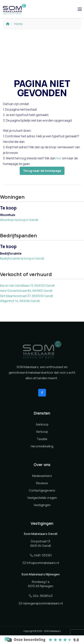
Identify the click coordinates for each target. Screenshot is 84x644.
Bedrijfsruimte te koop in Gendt (22, 258)
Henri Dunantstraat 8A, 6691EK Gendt (26, 291)
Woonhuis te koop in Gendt (19, 220)
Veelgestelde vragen (42, 498)
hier (59, 158)
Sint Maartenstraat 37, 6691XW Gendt (27, 296)
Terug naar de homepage (42, 171)
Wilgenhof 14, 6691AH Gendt (20, 301)
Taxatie (42, 439)
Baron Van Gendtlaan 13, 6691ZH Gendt (27, 286)
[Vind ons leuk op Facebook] (42, 393)
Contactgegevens (42, 490)
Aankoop (42, 424)
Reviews (42, 483)
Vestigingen (42, 505)
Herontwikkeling (42, 446)
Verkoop (42, 432)
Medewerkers (42, 476)
